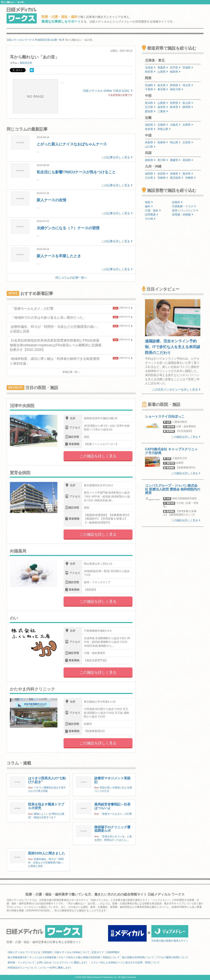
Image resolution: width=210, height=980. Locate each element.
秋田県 (150, 72)
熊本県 (188, 174)
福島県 (175, 72)
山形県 (163, 72)
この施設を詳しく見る (98, 456)
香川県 (163, 160)
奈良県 (150, 129)
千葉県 (150, 89)
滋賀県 (150, 125)
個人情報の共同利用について (138, 957)
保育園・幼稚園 (183, 215)
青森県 (163, 68)
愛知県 (150, 111)
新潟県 (150, 103)
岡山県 (175, 142)
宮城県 (188, 68)
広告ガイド (98, 952)
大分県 (150, 178)
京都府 (163, 125)
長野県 (175, 103)
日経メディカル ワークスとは (24, 952)
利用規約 (47, 952)
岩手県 (175, 68)
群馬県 (175, 85)
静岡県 (188, 107)
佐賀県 (163, 174)
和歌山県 (164, 129)
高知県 (188, 160)
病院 (149, 202)
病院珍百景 (26, 63)
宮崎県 (163, 178)
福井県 (163, 107)
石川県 (150, 107)
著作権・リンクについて (21, 963)
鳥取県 (150, 142)
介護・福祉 (153, 210)
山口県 (150, 147)
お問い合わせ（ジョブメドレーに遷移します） (63, 963)
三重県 (163, 111)
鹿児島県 (177, 178)
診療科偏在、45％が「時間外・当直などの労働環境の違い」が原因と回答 (47, 863)
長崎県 (175, 174)
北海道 (150, 68)
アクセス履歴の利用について (172, 957)
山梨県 (163, 103)
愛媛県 (175, 160)
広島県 (188, 142)
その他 (150, 219)
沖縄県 (190, 178)
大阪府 (175, 125)
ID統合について (111, 957)
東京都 (163, 89)
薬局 (185, 210)
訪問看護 (152, 215)
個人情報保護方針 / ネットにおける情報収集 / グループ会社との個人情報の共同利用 (54, 957)
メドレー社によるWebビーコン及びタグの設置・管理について (125, 963)
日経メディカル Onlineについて (72, 952)
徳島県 (150, 160)
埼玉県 (188, 85)
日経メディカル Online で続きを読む (108, 91)
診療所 (177, 202)
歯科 (149, 206)
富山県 (188, 103)
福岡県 (150, 174)
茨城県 (150, 85)
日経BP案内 (113, 952)
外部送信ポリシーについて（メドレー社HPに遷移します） (40, 968)
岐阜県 (175, 107)
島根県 (163, 142)
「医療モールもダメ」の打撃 (116, 814)
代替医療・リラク (184, 206)
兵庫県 (188, 125)
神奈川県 (177, 89)
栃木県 (163, 85)
